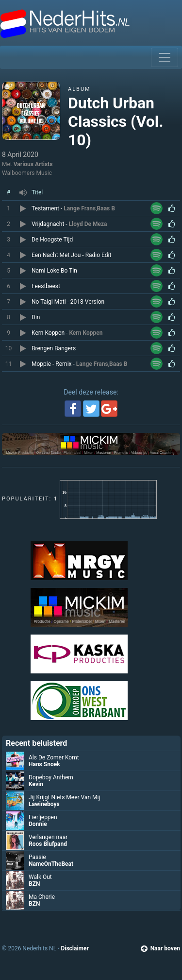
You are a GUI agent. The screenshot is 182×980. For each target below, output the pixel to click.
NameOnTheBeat (51, 864)
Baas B (106, 208)
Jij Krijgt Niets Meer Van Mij (64, 797)
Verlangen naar (48, 837)
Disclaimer (74, 948)
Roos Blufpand (48, 844)
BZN (34, 884)
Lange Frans (80, 208)
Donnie (38, 824)
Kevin (36, 784)
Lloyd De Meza (88, 224)
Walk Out (40, 877)
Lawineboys (44, 804)
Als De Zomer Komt (54, 757)
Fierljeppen (43, 817)
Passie (37, 857)
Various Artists (33, 164)
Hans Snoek (44, 764)
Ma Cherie (42, 897)
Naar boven (160, 948)
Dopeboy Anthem (51, 777)
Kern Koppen (86, 333)
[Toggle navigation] (165, 57)
